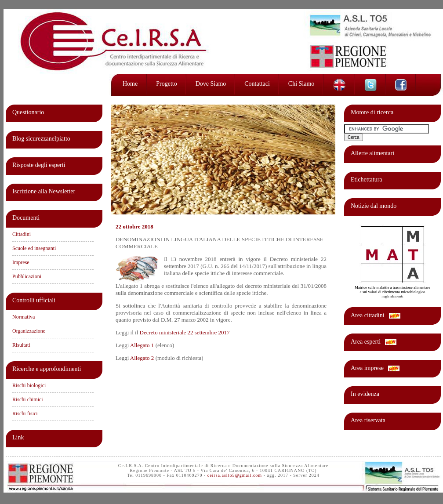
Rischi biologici (29, 385)
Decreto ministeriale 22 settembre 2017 (185, 332)
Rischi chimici (28, 399)
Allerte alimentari (372, 153)
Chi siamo (301, 84)
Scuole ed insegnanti (34, 248)
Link (18, 437)
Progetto (166, 84)
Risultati (21, 345)
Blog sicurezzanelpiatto (41, 139)
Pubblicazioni (27, 276)
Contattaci (257, 84)
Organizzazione (29, 331)
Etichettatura (367, 179)
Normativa (24, 317)
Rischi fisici (25, 413)
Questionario (28, 112)
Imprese (21, 262)
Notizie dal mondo (374, 206)
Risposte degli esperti (39, 165)
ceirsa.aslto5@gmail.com (235, 475)
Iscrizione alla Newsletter (44, 191)
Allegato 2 (142, 358)
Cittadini (22, 234)
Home (130, 84)
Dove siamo (211, 84)
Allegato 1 (142, 345)
